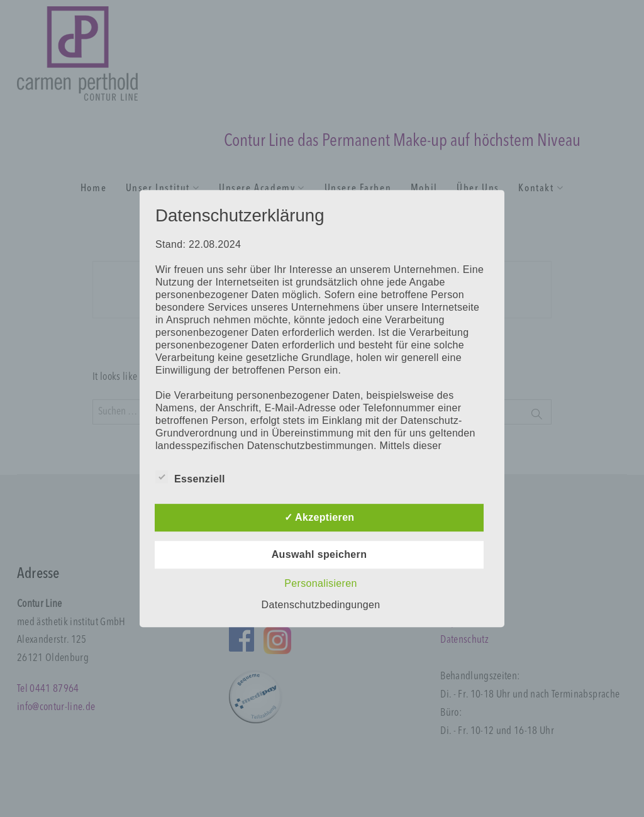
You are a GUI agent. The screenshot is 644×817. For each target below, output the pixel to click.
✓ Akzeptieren (319, 517)
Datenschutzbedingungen (321, 605)
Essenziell (190, 477)
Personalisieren (320, 583)
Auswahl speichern (319, 554)
